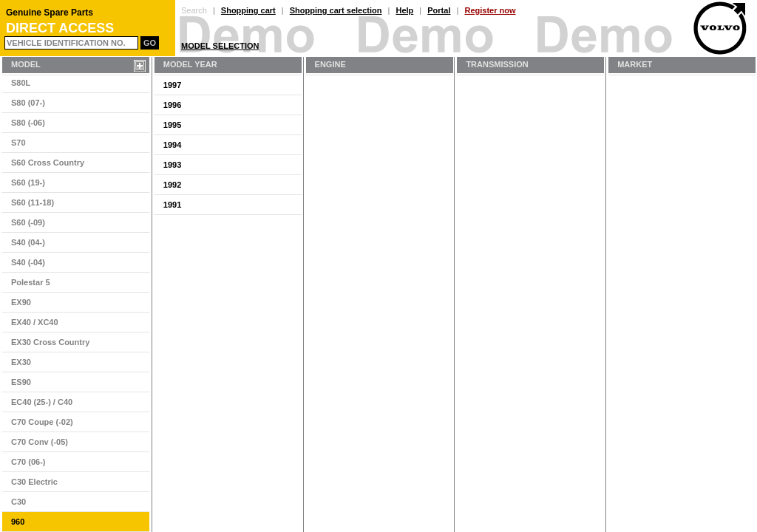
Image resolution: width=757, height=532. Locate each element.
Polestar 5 (31, 282)
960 (18, 522)
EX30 (21, 362)
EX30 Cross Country (50, 342)
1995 (172, 125)
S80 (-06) (28, 123)
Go (150, 43)
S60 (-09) (28, 222)
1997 (172, 85)
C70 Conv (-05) (40, 442)
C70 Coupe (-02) (42, 422)
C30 (18, 502)
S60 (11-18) (33, 202)
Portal (439, 10)
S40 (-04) (28, 262)
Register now (490, 10)
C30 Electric (34, 482)
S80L (21, 83)
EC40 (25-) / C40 (42, 402)
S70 (18, 143)
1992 (172, 185)
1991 (172, 205)
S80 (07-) (28, 103)
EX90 (21, 302)
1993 (172, 165)
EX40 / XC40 (35, 322)
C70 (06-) (28, 462)
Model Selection (220, 46)
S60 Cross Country (48, 163)
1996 (172, 105)
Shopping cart (248, 10)
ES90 (21, 382)
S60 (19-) (28, 183)
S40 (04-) (28, 242)
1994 (172, 145)
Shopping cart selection (336, 10)
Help (404, 10)
